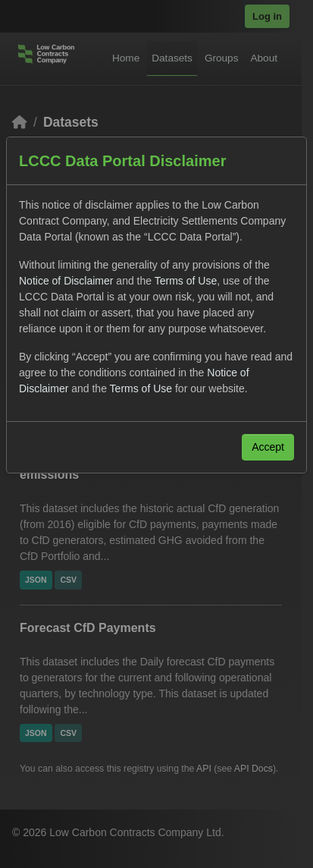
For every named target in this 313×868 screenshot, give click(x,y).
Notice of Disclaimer (66, 281)
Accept (268, 447)
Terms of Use (186, 281)
